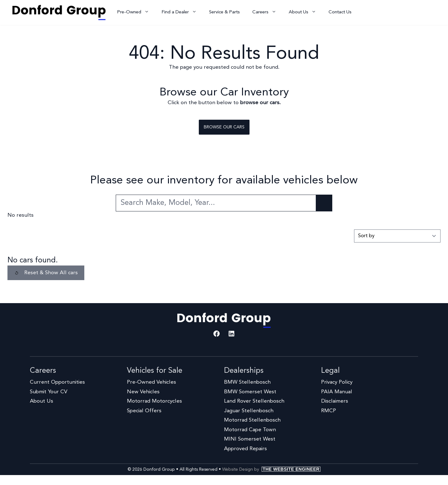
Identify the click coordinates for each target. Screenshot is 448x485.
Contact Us (340, 12)
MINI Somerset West (250, 439)
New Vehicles (143, 392)
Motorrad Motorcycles (154, 401)
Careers (267, 12)
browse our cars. (260, 103)
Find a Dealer (182, 12)
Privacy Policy (337, 382)
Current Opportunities (57, 382)
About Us (306, 12)
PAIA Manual (337, 392)
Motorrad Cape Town (250, 430)
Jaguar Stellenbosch (249, 411)
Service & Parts (224, 12)
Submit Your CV (49, 392)
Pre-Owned (136, 12)
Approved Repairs (245, 449)
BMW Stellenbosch (247, 382)
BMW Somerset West (250, 392)
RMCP (329, 411)
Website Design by (271, 469)
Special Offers (144, 411)
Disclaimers (335, 401)
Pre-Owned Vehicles (152, 382)
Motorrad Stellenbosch (252, 420)
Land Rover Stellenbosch (254, 401)
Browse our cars (224, 127)
